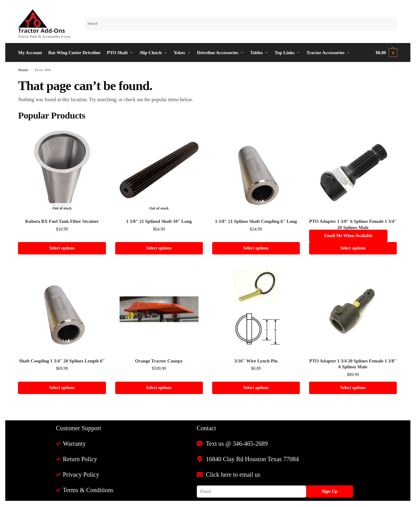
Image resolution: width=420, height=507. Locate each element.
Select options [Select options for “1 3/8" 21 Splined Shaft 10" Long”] (159, 248)
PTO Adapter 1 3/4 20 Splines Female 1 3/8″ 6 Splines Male (353, 364)
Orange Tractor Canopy (159, 361)
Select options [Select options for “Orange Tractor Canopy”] (159, 388)
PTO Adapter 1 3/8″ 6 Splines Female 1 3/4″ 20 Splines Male (353, 224)
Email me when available (348, 236)
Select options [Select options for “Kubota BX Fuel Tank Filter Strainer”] (62, 248)
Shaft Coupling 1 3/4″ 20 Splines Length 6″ (62, 361)
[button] (387, 53)
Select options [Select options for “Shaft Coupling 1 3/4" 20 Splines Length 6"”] (62, 388)
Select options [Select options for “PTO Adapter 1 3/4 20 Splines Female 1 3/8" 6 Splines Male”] (353, 388)
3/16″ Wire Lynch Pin (256, 361)
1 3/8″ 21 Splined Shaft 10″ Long (159, 221)
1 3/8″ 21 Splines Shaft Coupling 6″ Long (256, 221)
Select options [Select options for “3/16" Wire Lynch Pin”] (256, 388)
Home (23, 70)
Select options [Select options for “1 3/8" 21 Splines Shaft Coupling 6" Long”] (256, 248)
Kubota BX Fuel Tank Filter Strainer (62, 221)
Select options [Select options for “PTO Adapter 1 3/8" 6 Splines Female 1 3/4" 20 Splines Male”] (353, 248)
